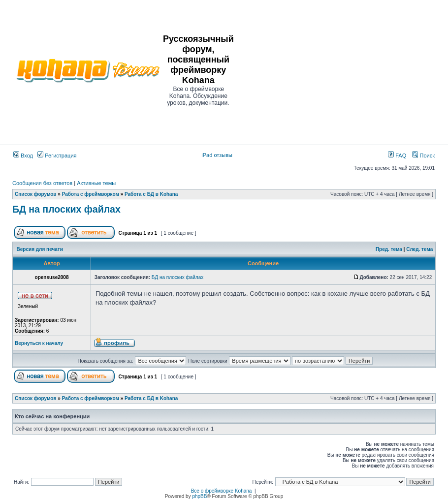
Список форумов (36, 194)
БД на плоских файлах (66, 209)
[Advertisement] (341, 70)
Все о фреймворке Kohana (222, 491)
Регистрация (57, 156)
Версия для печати (40, 249)
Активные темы (96, 183)
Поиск (423, 156)
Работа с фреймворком (91, 194)
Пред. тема (389, 249)
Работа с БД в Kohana (151, 194)
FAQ (397, 156)
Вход (23, 156)
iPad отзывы (217, 155)
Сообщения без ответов (42, 183)
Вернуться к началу (39, 343)
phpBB (199, 496)
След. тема (419, 249)
